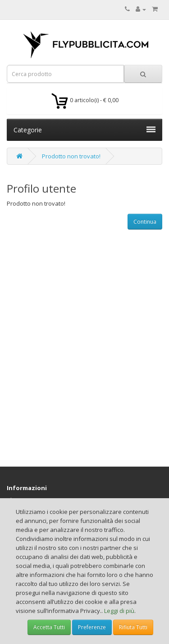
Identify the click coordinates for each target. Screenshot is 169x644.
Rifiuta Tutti (133, 627)
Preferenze (92, 627)
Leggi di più (119, 611)
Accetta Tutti (49, 627)
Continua (145, 222)
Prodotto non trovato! (71, 156)
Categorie (84, 130)
